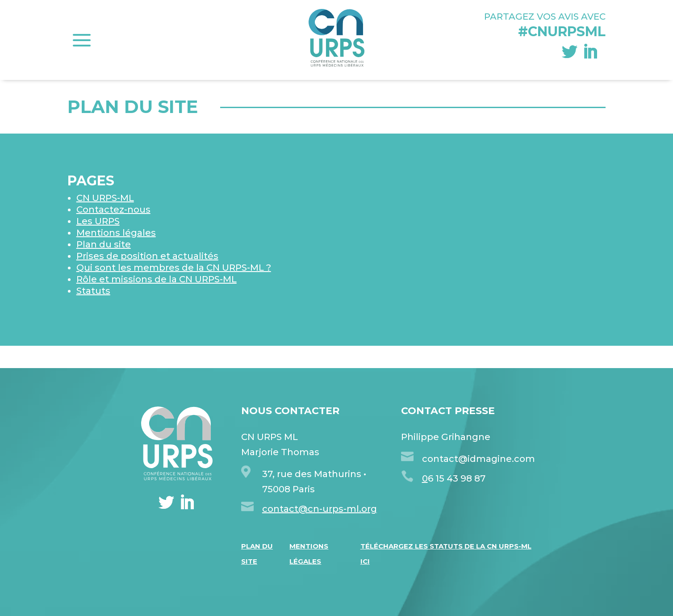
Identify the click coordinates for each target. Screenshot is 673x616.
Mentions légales (116, 233)
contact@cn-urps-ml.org (320, 509)
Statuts (93, 291)
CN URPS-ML (105, 198)
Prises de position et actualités (147, 256)
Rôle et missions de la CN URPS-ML (157, 279)
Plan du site (104, 244)
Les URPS (98, 221)
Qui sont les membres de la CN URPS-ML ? (174, 268)
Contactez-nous (113, 210)
